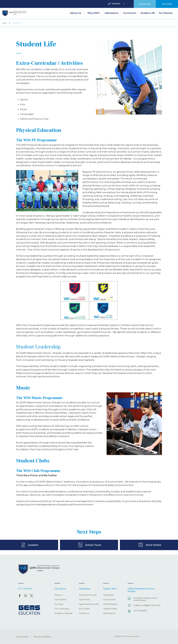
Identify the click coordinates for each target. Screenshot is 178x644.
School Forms (109, 600)
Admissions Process (88, 595)
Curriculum (130, 13)
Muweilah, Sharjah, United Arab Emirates (145, 599)
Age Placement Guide (89, 604)
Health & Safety (110, 609)
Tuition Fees (84, 600)
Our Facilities (60, 600)
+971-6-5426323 (140, 611)
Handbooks (109, 595)
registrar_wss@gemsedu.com (146, 605)
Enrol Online (153, 545)
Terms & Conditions (42, 637)
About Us (76, 13)
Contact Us (84, 613)
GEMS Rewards (110, 604)
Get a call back (145, 4)
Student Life (148, 13)
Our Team (59, 604)
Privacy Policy (22, 637)
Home (4, 23)
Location (33, 545)
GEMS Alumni (109, 613)
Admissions (112, 13)
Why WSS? (94, 13)
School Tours (93, 545)
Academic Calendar (64, 613)
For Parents (166, 13)
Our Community (62, 609)
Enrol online (167, 4)
